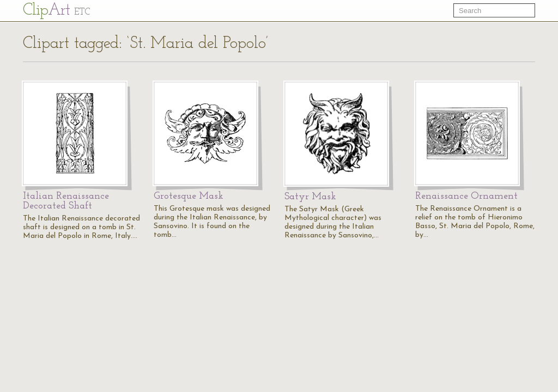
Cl (56, 11)
